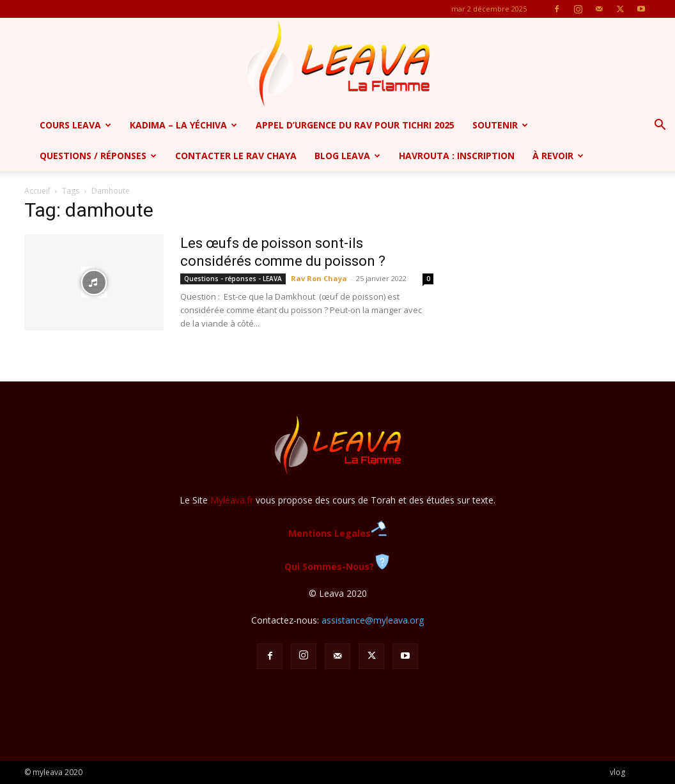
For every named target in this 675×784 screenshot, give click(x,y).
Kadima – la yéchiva (183, 125)
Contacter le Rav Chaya (236, 156)
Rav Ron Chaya (319, 278)
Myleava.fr (232, 500)
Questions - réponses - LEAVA (233, 279)
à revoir (558, 156)
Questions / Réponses (98, 156)
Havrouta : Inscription (457, 156)
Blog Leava (347, 156)
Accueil (37, 191)
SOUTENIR (500, 125)
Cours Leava (75, 125)
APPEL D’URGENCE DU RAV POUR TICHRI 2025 (355, 125)
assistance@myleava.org (373, 620)
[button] (660, 126)
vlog (617, 772)
